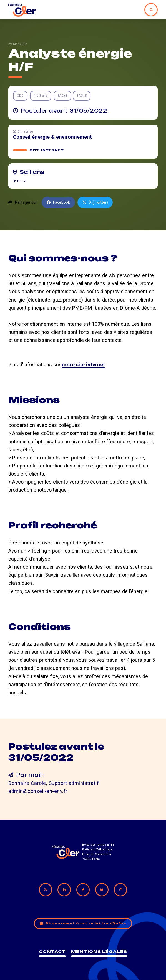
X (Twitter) (95, 202)
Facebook (58, 202)
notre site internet (83, 365)
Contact (52, 952)
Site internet (47, 150)
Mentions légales (99, 952)
